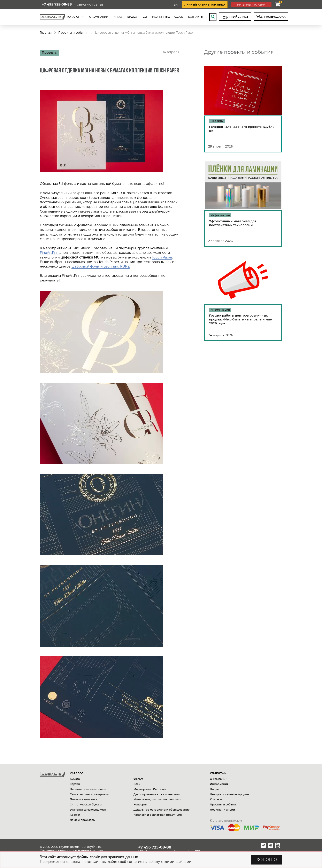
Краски (75, 815)
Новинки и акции (222, 810)
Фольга (139, 779)
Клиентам (218, 773)
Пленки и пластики (84, 799)
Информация (219, 784)
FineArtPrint (50, 253)
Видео (214, 789)
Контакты (216, 799)
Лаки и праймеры (83, 820)
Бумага (75, 779)
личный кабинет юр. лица (205, 5)
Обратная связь (90, 5)
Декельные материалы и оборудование (162, 810)
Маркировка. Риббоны (150, 789)
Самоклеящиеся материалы (89, 794)
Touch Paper (162, 257)
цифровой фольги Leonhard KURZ (101, 266)
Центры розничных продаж (229, 794)
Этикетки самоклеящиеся (88, 810)
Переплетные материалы (88, 789)
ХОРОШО (267, 860)
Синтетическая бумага (86, 804)
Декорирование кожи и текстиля (157, 794)
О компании (219, 779)
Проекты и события (73, 33)
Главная (46, 33)
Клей (137, 784)
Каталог (77, 773)
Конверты (140, 804)
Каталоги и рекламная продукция (158, 815)
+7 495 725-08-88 (57, 5)
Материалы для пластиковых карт (158, 799)
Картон (75, 784)
